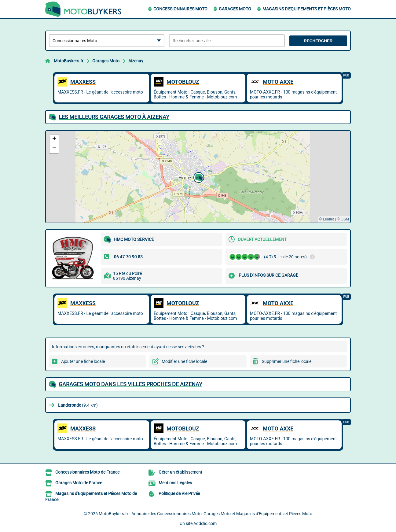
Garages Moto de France (79, 483)
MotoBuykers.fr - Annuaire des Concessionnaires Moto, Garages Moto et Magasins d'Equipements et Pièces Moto (205, 514)
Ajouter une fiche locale (83, 361)
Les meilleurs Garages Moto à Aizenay (114, 117)
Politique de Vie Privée (179, 493)
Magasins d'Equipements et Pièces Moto (307, 9)
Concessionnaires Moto (180, 9)
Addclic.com (205, 523)
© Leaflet (326, 219)
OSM (345, 219)
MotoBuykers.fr (69, 61)
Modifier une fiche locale (184, 361)
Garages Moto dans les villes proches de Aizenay (130, 384)
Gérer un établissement (180, 472)
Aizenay (136, 61)
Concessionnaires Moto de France (87, 472)
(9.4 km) (78, 405)
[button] (198, 177)
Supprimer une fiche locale (287, 361)
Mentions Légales (175, 483)
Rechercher (318, 41)
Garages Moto (235, 9)
